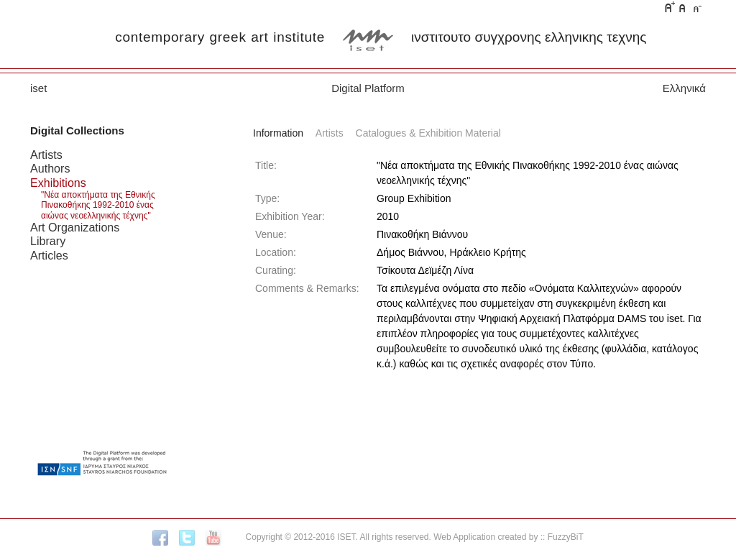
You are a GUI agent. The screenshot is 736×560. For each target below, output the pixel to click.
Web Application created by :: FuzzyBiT (509, 537)
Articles (49, 255)
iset (38, 88)
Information (278, 133)
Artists (46, 155)
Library (48, 241)
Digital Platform (368, 88)
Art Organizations (75, 227)
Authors (50, 168)
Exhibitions (58, 183)
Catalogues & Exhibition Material (428, 133)
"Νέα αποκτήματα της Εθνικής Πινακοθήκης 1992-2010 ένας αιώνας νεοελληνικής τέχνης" (98, 205)
